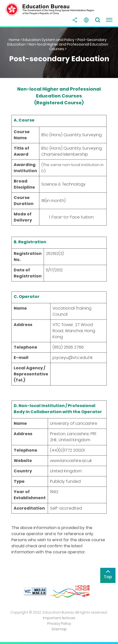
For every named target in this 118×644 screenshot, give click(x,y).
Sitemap (59, 629)
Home (14, 40)
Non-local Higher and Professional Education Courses (68, 47)
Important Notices (59, 618)
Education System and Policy (48, 40)
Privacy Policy (59, 623)
